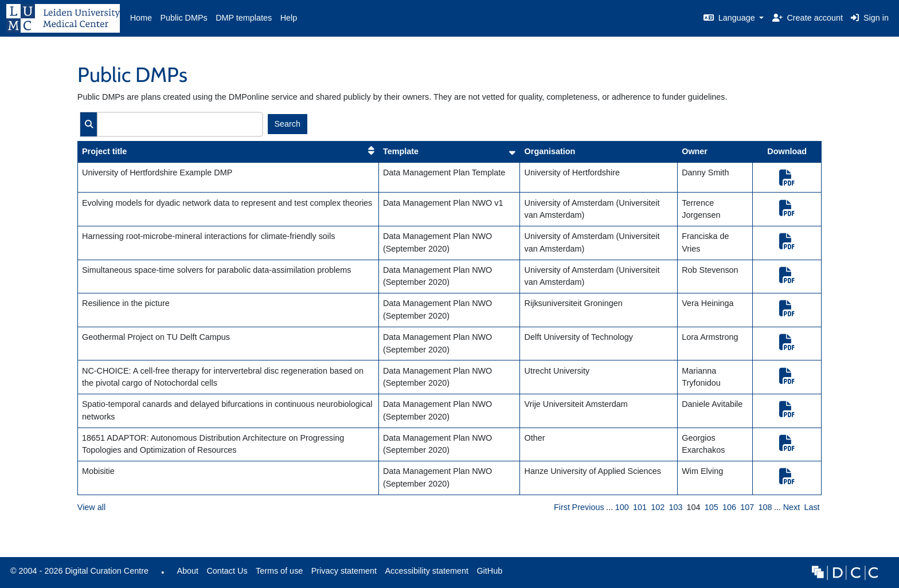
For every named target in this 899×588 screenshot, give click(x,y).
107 (747, 507)
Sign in (870, 18)
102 (658, 507)
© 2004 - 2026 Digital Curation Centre (77, 574)
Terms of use (279, 571)
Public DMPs (183, 18)
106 (729, 507)
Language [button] (730, 18)
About (187, 571)
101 (640, 507)
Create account (808, 18)
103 (675, 507)
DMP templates (244, 18)
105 (712, 507)
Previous (588, 507)
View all (91, 507)
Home (141, 18)
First (562, 507)
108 (765, 507)
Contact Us (227, 571)
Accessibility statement (427, 571)
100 (622, 507)
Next (792, 507)
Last (812, 507)
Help (289, 18)
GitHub (487, 574)
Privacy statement (344, 571)
